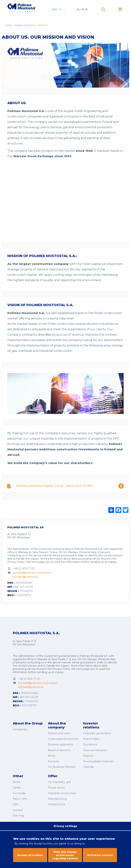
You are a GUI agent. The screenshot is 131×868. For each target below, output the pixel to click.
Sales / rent (20, 797)
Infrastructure (56, 802)
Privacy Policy (16, 566)
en (68, 12)
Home (8, 30)
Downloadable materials (98, 762)
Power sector (56, 787)
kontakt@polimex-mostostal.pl (32, 577)
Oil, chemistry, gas (59, 782)
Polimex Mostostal (25, 30)
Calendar (89, 767)
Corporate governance (97, 737)
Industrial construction (62, 792)
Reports (88, 757)
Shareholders (91, 742)
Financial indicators (95, 752)
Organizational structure (63, 742)
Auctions (53, 762)
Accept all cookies (30, 853)
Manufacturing (57, 797)
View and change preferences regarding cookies (65, 853)
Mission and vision (59, 737)
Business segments (60, 747)
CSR (15, 802)
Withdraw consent (100, 853)
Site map (18, 812)
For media (19, 792)
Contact (18, 807)
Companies (20, 733)
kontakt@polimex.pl (25, 581)
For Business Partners (62, 767)
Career (17, 787)
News (52, 757)
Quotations (90, 747)
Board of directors (59, 752)
